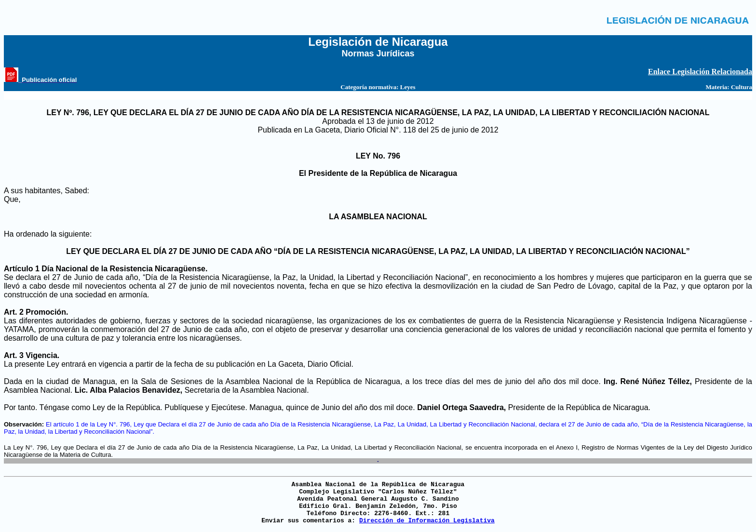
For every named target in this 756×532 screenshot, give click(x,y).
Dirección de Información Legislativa (427, 521)
